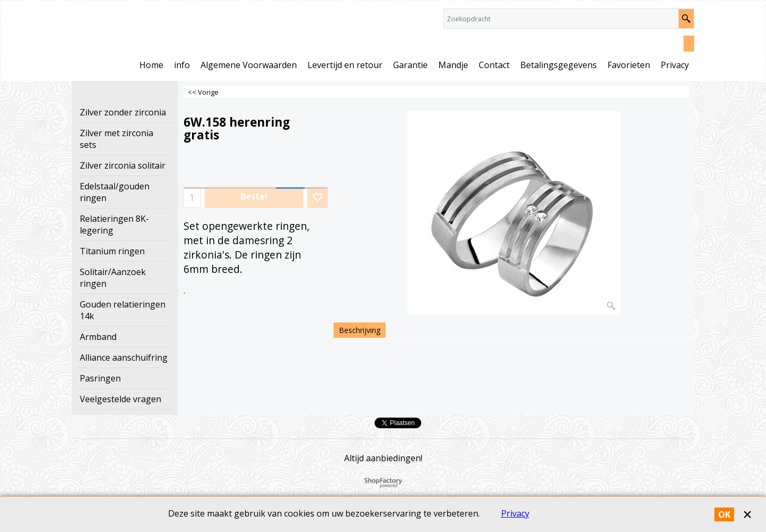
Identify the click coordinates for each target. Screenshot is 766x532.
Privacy (515, 513)
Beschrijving (360, 330)
